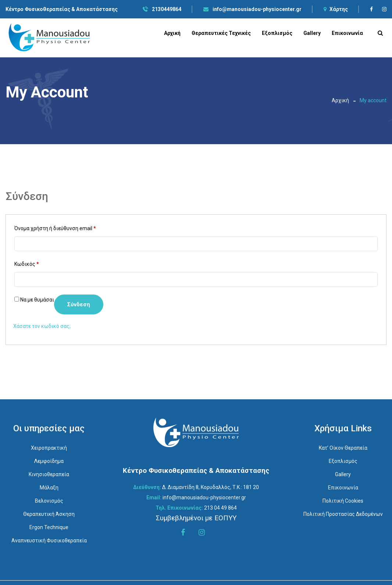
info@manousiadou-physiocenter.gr (252, 9)
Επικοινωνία (347, 33)
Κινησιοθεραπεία (49, 474)
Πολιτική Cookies (343, 501)
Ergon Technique (49, 527)
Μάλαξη (49, 488)
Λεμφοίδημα (49, 461)
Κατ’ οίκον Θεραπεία (343, 448)
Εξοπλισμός (277, 33)
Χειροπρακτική (49, 448)
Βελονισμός (49, 501)
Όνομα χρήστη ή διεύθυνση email (55, 227)
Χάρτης (336, 9)
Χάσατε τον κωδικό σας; (42, 326)
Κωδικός (27, 263)
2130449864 (162, 9)
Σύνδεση (79, 304)
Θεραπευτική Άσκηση (49, 514)
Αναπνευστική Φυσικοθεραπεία (49, 541)
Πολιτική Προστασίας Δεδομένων (343, 514)
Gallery (312, 33)
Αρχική (172, 33)
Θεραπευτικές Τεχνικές (221, 33)
